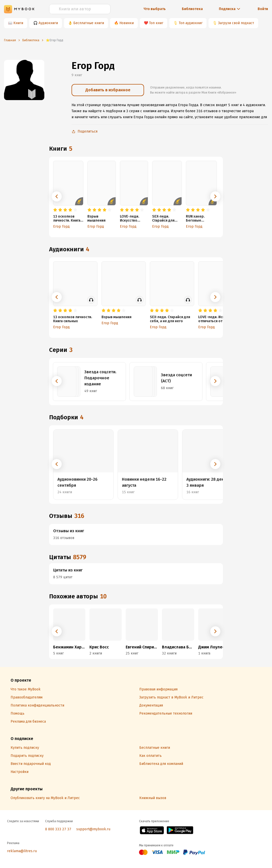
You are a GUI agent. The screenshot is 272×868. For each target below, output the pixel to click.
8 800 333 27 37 (58, 829)
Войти (263, 9)
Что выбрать (155, 9)
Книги (18, 23)
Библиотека (192, 9)
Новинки (127, 23)
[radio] (55, 210)
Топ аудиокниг (191, 23)
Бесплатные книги (89, 23)
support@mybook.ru (93, 829)
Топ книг (156, 23)
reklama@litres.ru (22, 851)
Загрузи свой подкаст (236, 23)
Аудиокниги (48, 23)
